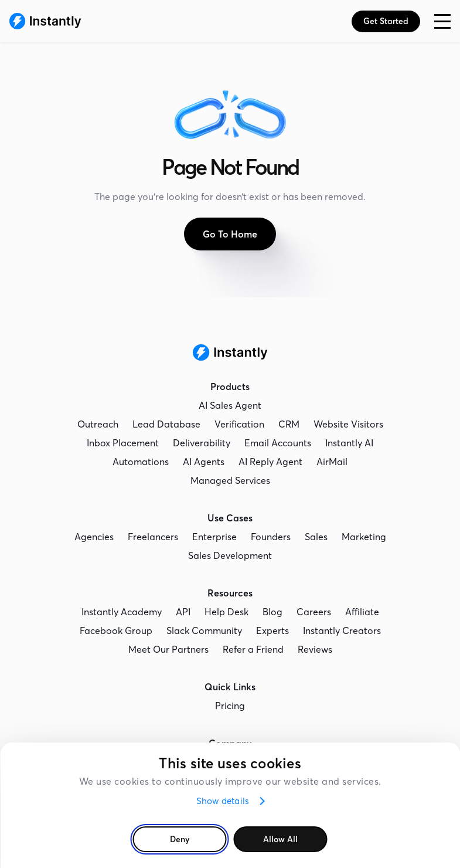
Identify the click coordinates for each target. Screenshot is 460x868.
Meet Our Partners (168, 649)
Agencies (94, 537)
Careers (314, 612)
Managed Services (230, 480)
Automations (141, 462)
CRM (289, 424)
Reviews (315, 649)
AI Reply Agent (270, 462)
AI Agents (204, 462)
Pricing (230, 706)
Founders (271, 537)
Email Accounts (278, 443)
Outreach (98, 424)
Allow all (280, 839)
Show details (223, 801)
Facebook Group (116, 630)
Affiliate (362, 612)
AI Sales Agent (230, 405)
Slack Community (204, 630)
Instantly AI (349, 443)
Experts (272, 630)
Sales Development (230, 555)
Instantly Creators (342, 630)
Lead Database (166, 424)
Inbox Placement (123, 443)
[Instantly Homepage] (45, 21)
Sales (316, 537)
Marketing (364, 537)
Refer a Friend (253, 649)
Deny (180, 839)
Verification (239, 424)
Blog (272, 612)
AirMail (332, 462)
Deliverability (202, 443)
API (183, 612)
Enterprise (214, 537)
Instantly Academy (122, 612)
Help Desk (226, 612)
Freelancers (153, 537)
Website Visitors (348, 424)
